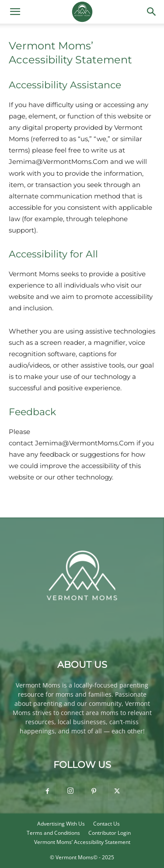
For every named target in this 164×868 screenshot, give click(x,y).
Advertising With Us (61, 824)
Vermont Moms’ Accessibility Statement (82, 842)
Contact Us (106, 824)
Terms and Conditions (53, 833)
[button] (15, 12)
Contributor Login (110, 833)
